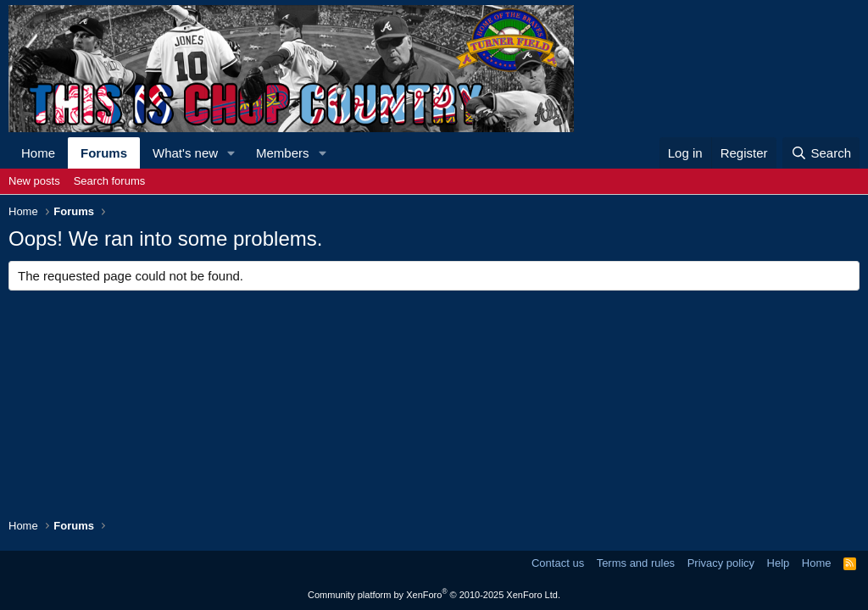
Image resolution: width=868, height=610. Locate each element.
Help (779, 563)
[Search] (821, 153)
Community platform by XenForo (434, 595)
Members (283, 153)
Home (38, 153)
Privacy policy (721, 563)
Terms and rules (636, 563)
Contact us (558, 563)
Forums (104, 153)
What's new (185, 153)
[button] (231, 153)
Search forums (110, 181)
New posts (34, 181)
